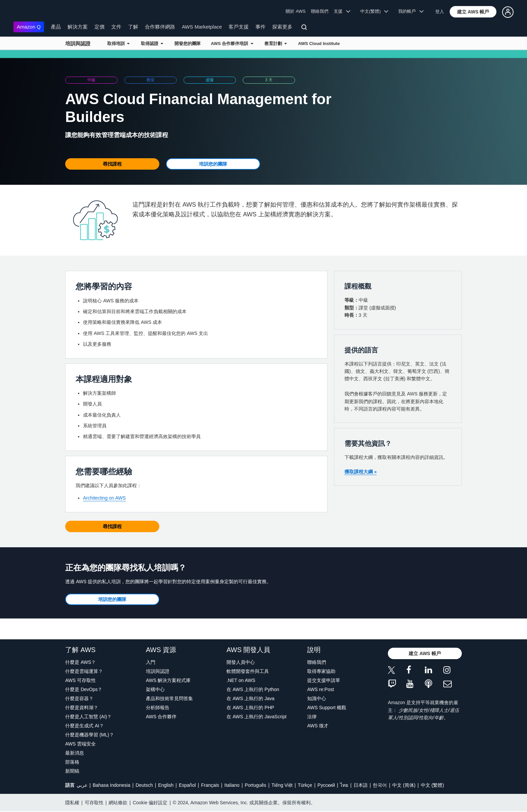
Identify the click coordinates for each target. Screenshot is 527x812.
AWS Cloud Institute (319, 44)
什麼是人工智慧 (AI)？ (88, 717)
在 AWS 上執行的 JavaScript (256, 717)
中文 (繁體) (432, 785)
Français (210, 785)
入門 (151, 662)
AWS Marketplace (202, 27)
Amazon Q (29, 27)
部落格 (72, 762)
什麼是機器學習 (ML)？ (90, 735)
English (166, 785)
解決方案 (78, 27)
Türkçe (305, 785)
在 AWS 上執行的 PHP (250, 708)
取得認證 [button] (152, 44)
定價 (99, 27)
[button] (473, 12)
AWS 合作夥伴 (161, 717)
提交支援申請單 (324, 680)
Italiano (232, 785)
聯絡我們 (320, 11)
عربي (82, 785)
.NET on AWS (241, 680)
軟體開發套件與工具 (248, 671)
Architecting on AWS (104, 498)
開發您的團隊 (188, 44)
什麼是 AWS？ (80, 662)
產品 (56, 27)
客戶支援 (239, 27)
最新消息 (75, 753)
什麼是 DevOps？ (84, 689)
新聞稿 (72, 771)
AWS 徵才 (318, 726)
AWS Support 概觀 (327, 708)
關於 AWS (296, 11)
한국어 (380, 785)
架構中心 (155, 689)
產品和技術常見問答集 (169, 698)
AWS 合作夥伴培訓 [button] (232, 44)
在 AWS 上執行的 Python (253, 689)
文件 (116, 27)
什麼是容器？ (79, 698)
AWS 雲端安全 (80, 744)
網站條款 (118, 803)
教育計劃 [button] (276, 44)
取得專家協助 (321, 671)
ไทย (344, 785)
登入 (440, 12)
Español (187, 785)
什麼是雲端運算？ (84, 671)
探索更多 (282, 27)
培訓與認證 (78, 44)
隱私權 (72, 803)
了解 (133, 27)
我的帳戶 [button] (411, 11)
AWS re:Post (321, 689)
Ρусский (326, 785)
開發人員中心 (241, 662)
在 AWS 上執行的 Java (251, 698)
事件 (260, 27)
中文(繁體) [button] (374, 11)
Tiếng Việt (282, 785)
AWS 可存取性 (80, 680)
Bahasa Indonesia (112, 785)
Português (255, 785)
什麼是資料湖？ (82, 708)
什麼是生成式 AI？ (85, 726)
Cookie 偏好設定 (150, 803)
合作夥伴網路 (160, 27)
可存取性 (94, 803)
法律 (312, 717)
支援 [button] (342, 11)
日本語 (361, 785)
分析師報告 (158, 708)
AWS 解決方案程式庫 (168, 680)
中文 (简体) (404, 785)
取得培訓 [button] (118, 44)
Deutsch (144, 785)
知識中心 (317, 698)
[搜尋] (305, 28)
